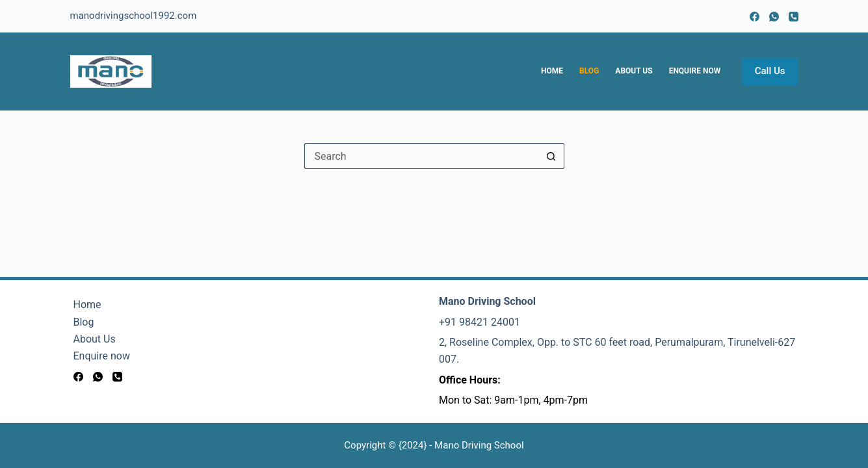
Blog (589, 71)
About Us (634, 71)
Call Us (770, 71)
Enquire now (695, 71)
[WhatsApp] (774, 17)
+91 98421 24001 (480, 322)
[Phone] (794, 17)
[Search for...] (421, 156)
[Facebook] (755, 17)
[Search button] (551, 156)
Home (552, 71)
